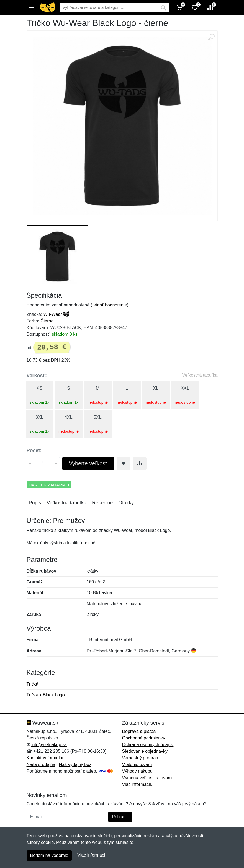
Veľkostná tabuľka (200, 375)
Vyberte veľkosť (88, 463)
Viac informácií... (138, 784)
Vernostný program (141, 758)
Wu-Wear (53, 314)
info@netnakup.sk (49, 745)
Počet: (34, 450)
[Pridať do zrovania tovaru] (140, 463)
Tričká (33, 684)
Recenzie (102, 503)
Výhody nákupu (137, 771)
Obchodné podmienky (144, 738)
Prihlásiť (120, 817)
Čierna (47, 321)
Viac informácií (92, 855)
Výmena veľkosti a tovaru (147, 778)
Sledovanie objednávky (145, 751)
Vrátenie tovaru (137, 765)
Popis (35, 503)
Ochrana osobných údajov (148, 745)
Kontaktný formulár (45, 758)
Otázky (126, 503)
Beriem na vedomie (49, 855)
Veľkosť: (37, 376)
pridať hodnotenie (110, 305)
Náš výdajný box (75, 765)
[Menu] (32, 7)
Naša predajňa (41, 765)
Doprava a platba (139, 731)
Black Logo (54, 695)
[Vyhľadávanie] (109, 8)
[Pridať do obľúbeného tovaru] (124, 463)
